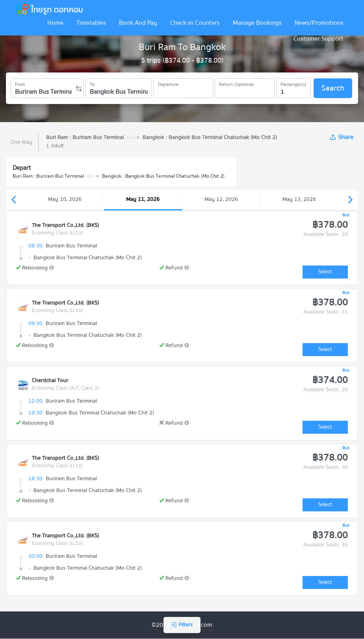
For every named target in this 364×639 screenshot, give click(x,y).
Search (333, 88)
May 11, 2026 (143, 199)
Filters (182, 625)
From (20, 83)
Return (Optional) (237, 83)
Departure (168, 83)
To (92, 83)
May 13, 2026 (299, 199)
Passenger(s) (293, 83)
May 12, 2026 (221, 199)
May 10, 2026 (65, 199)
